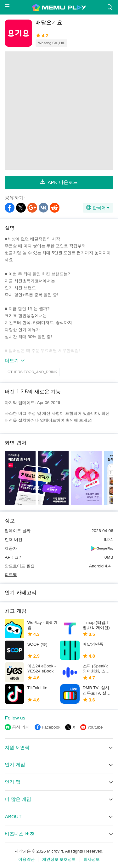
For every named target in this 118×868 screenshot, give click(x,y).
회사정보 (92, 859)
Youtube (95, 727)
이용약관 (26, 859)
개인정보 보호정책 (59, 859)
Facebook (51, 727)
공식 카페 (21, 727)
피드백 (11, 575)
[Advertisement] (59, 111)
